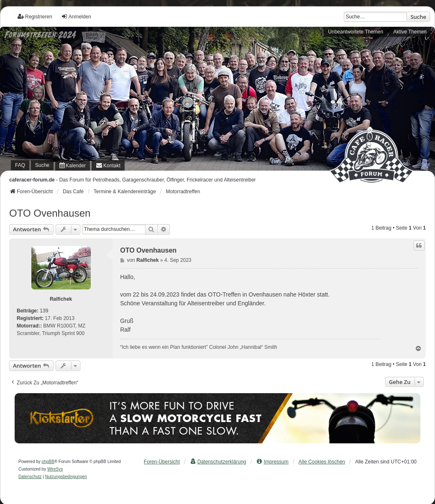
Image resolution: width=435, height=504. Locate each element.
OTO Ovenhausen (50, 213)
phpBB (48, 462)
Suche (418, 17)
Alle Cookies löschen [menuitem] (322, 462)
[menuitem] (73, 165)
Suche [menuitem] (42, 165)
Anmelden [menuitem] (76, 17)
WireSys (55, 469)
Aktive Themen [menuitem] (410, 32)
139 (44, 311)
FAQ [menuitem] (20, 165)
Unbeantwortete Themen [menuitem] (356, 32)
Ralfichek (61, 299)
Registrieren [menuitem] (35, 17)
